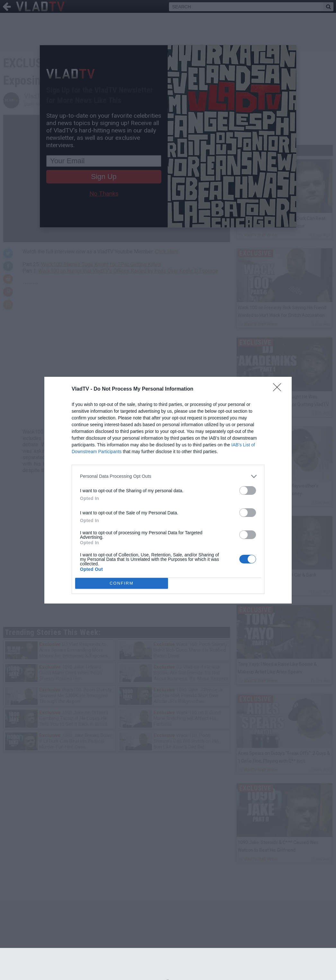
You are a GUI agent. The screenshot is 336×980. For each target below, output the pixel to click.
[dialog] (168, 490)
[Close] (279, 389)
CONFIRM (122, 583)
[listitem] (168, 476)
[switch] (248, 490)
